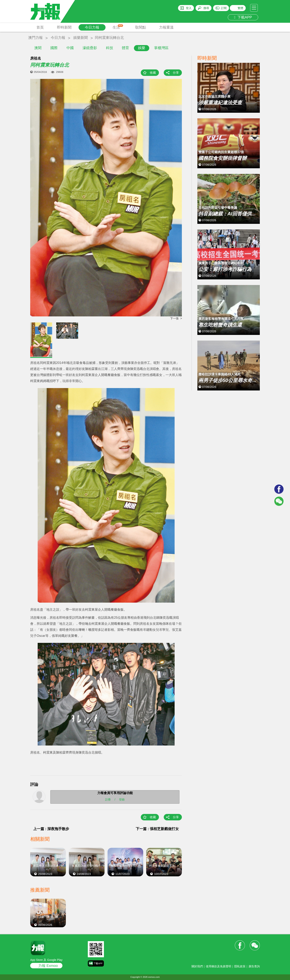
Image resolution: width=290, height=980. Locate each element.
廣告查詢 (254, 966)
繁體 (240, 8)
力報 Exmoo (48, 966)
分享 (176, 73)
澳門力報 (35, 38)
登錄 (122, 799)
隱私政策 (240, 966)
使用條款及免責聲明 (219, 966)
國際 (54, 48)
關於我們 (197, 966)
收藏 (153, 73)
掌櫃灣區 (161, 48)
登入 (189, 8)
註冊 (108, 799)
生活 (118, 27)
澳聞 (38, 48)
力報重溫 (166, 27)
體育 (125, 48)
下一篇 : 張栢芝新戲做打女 (157, 829)
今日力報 (92, 27)
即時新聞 (64, 27)
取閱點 (141, 27)
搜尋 (206, 8)
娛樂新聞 (81, 38)
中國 (70, 48)
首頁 (40, 27)
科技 (110, 48)
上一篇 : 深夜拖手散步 (51, 829)
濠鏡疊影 (90, 48)
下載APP (243, 17)
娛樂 (142, 48)
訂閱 (224, 8)
